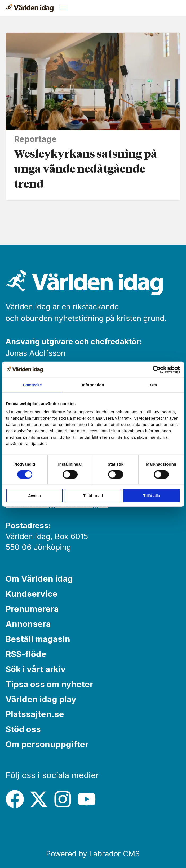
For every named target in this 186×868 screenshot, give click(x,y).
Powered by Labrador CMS (93, 854)
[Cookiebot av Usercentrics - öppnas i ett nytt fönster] (157, 369)
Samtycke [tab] (32, 385)
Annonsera (28, 624)
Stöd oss (23, 729)
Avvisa (34, 496)
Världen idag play (41, 699)
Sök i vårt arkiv (36, 669)
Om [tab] (154, 385)
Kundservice (32, 594)
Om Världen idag (39, 579)
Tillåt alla (152, 496)
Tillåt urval (93, 496)
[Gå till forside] (30, 8)
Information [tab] (93, 385)
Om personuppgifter (47, 744)
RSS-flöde (26, 654)
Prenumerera (32, 609)
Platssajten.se (35, 714)
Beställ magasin (38, 639)
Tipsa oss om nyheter (49, 684)
